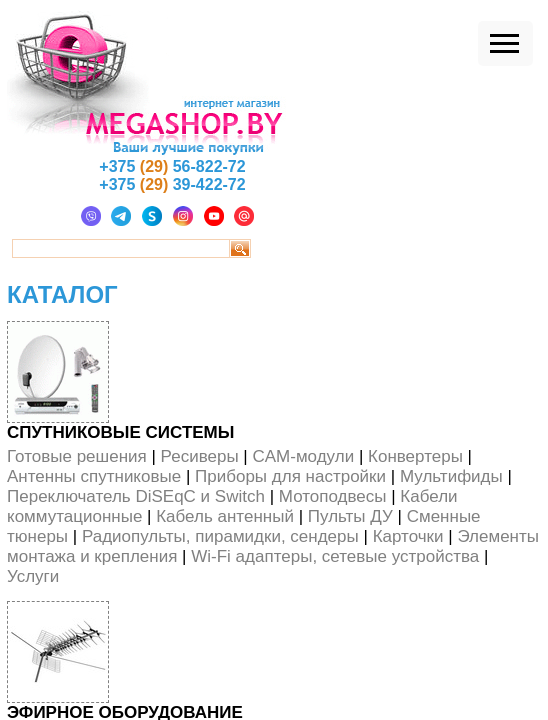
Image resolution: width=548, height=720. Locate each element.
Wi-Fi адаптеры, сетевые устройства (335, 556)
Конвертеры (415, 456)
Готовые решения (77, 456)
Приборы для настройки (290, 476)
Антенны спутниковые (94, 476)
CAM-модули (303, 456)
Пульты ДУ (350, 516)
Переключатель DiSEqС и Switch (136, 496)
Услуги (33, 576)
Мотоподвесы (333, 496)
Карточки (408, 536)
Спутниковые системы (120, 432)
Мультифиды (451, 476)
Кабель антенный (225, 516)
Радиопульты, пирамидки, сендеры (220, 536)
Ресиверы (200, 456)
